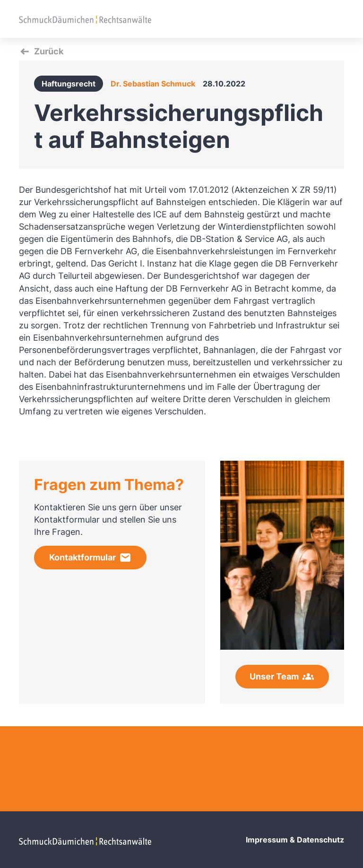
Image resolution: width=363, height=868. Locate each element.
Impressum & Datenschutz (295, 840)
